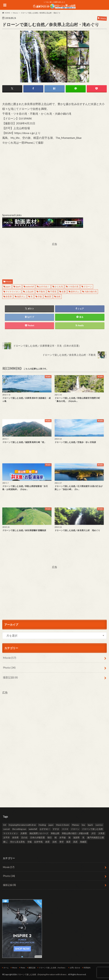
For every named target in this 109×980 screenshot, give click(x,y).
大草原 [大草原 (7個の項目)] (101, 833)
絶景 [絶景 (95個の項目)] (48, 842)
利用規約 (87, 968)
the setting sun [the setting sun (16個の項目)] (19, 829)
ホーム (6, 968)
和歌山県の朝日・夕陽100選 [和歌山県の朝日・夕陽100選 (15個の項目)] (75, 833)
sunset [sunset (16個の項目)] (6, 829)
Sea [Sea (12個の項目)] (83, 825)
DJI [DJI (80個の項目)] (5, 825)
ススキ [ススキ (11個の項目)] (65, 829)
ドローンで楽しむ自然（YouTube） (53, 968)
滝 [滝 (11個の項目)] (83, 837)
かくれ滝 (59, 287)
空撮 (40, 297)
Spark (18, 287)
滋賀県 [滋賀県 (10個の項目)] (76, 837)
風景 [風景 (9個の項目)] (68, 842)
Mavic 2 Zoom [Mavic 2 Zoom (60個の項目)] (63, 825)
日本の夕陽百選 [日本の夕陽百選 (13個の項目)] (37, 837)
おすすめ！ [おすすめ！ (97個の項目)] (45, 829)
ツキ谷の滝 (73, 287)
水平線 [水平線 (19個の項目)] (63, 837)
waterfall (30, 287)
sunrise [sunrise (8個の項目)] (99, 825)
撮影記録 (10, 677)
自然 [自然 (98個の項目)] (55, 842)
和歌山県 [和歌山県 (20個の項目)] (55, 833)
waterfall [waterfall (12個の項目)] (33, 829)
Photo (9, 667)
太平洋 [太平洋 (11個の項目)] (6, 837)
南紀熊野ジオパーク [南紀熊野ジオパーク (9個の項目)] (39, 833)
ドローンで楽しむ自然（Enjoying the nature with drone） (42, 974)
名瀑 (64, 292)
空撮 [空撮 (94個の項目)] (30, 842)
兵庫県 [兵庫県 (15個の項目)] (24, 833)
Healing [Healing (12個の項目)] (42, 825)
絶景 (49, 297)
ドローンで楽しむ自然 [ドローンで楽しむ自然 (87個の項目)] (92, 829)
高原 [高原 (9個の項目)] (75, 842)
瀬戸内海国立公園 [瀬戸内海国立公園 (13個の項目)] (96, 837)
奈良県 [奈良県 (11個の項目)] (15, 837)
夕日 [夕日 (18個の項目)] (93, 833)
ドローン (88, 287)
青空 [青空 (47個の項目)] (61, 842)
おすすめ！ (44, 287)
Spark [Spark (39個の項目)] (90, 825)
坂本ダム (75, 292)
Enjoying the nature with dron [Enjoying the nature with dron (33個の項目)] (22, 825)
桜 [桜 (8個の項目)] (56, 837)
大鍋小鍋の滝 (91, 292)
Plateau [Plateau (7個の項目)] (75, 825)
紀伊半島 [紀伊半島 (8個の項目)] (39, 842)
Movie (9, 282)
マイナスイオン (13, 292)
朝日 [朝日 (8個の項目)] (50, 837)
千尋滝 (53, 292)
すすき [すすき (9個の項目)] (56, 829)
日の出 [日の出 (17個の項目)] (24, 837)
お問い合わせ (75, 968)
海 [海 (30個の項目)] (69, 837)
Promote (38, 956)
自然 (58, 297)
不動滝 (42, 292)
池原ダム (21, 297)
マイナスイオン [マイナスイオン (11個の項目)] (11, 833)
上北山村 (29, 292)
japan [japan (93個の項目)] (51, 825)
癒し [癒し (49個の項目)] (5, 842)
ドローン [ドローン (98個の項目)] (75, 829)
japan (8, 287)
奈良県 (9, 297)
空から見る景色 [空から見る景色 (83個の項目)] (17, 842)
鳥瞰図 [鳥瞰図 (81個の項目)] (83, 842)
